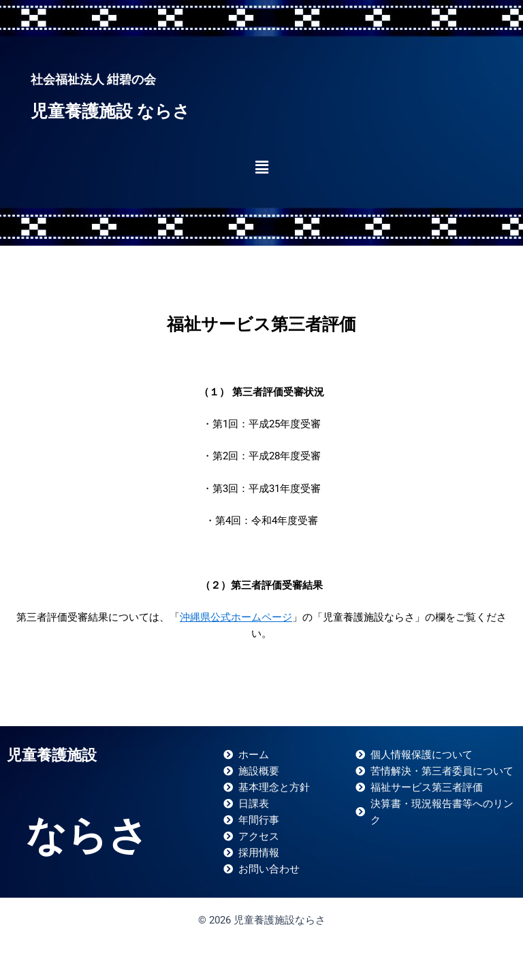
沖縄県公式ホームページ (236, 617)
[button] (261, 167)
